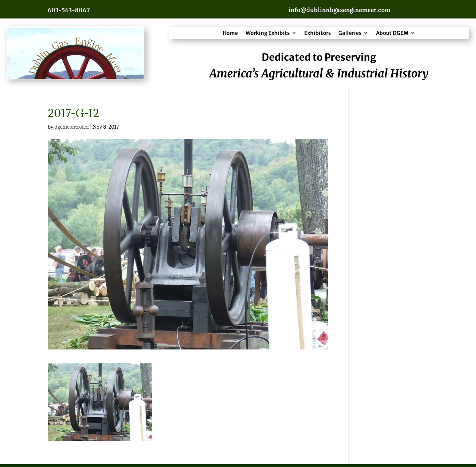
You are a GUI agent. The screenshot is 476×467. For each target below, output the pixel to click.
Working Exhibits (268, 33)
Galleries (350, 33)
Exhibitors (317, 33)
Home (230, 33)
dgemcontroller (72, 127)
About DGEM (392, 33)
